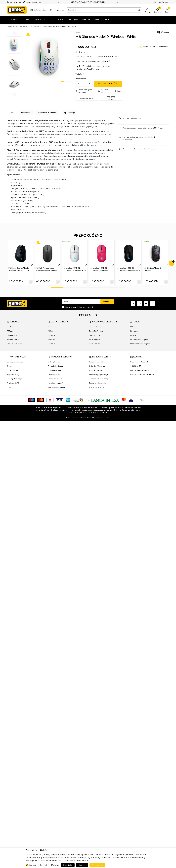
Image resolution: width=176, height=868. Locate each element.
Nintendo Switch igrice (139, 340)
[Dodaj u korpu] (108, 84)
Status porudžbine (41, 10)
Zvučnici (51, 344)
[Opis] (12, 113)
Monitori (51, 340)
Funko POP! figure (96, 331)
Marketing (55, 865)
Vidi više (80, 74)
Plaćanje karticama (56, 366)
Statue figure (95, 335)
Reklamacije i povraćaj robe (100, 375)
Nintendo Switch (14, 335)
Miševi (45, 26)
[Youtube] (146, 304)
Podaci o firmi (12, 370)
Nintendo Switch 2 (14, 340)
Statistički (44, 865)
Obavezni (32, 865)
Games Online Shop (14, 26)
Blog (9, 387)
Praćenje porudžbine (97, 362)
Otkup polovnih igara (15, 379)
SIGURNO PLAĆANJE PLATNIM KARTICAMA (88, 2)
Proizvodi (25, 26)
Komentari (26, 113)
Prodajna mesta (59, 10)
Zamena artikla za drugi (99, 379)
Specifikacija (69, 113)
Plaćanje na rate (55, 370)
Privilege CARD (13, 383)
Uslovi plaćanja (54, 362)
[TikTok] (153, 304)
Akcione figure (95, 327)
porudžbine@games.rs (139, 370)
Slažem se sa (79, 307)
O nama (10, 366)
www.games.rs (76, 418)
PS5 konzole (12, 327)
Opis (12, 113)
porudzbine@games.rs (34, 2)
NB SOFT (93, 418)
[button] (148, 10)
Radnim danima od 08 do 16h (142, 375)
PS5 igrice (134, 327)
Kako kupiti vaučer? (56, 383)
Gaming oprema (36, 26)
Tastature (52, 327)
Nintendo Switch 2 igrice (140, 344)
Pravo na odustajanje (98, 383)
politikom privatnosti (84, 307)
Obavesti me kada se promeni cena (156, 47)
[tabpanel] (49, 57)
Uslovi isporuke (54, 375)
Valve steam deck (14, 344)
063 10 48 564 (16, 2)
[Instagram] (140, 304)
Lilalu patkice (94, 340)
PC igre (133, 335)
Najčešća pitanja (163, 2)
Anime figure (95, 344)
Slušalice (52, 335)
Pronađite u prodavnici (47, 113)
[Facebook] (133, 304)
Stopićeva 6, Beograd (139, 362)
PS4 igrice (134, 331)
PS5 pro (10, 331)
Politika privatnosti (55, 379)
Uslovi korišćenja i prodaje (99, 366)
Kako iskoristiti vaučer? (57, 387)
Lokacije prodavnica (15, 362)
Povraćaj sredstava (97, 387)
